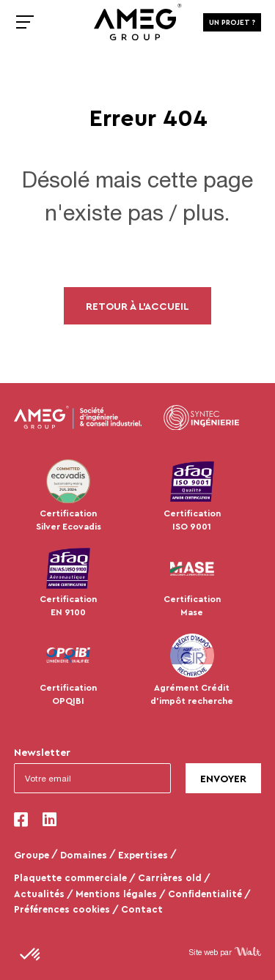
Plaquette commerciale (70, 877)
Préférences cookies (62, 909)
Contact (142, 909)
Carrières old (170, 877)
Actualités (39, 894)
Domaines (84, 855)
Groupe (32, 855)
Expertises (143, 855)
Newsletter (42, 752)
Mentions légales (116, 894)
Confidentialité (205, 894)
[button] (31, 955)
